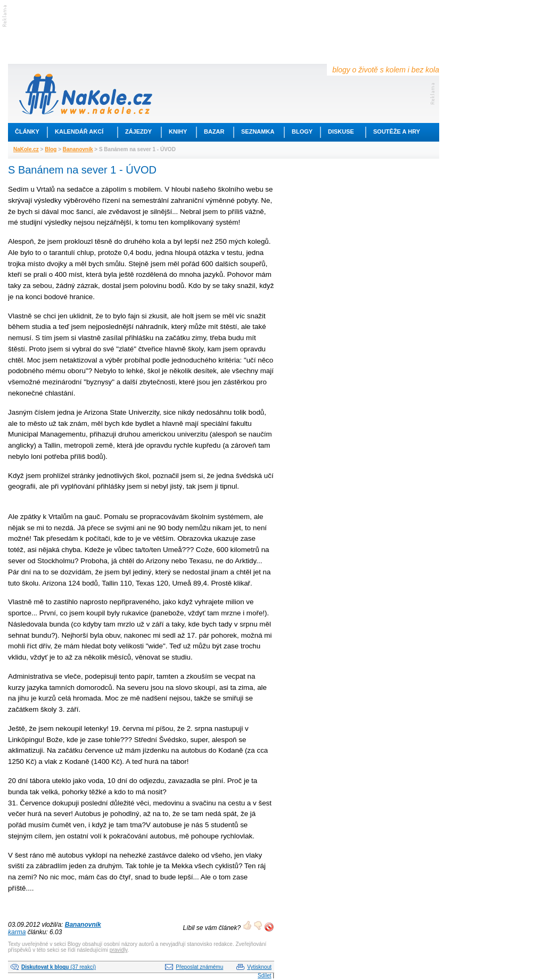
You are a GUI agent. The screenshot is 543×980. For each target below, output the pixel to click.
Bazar (214, 131)
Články (27, 131)
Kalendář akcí (79, 131)
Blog (51, 149)
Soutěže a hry (397, 131)
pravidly (119, 950)
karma (17, 932)
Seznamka (258, 131)
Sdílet (265, 975)
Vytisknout (259, 967)
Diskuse (341, 131)
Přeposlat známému (199, 967)
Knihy (178, 131)
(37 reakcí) (59, 967)
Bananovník (78, 149)
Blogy (302, 131)
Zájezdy (138, 131)
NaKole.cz (26, 149)
